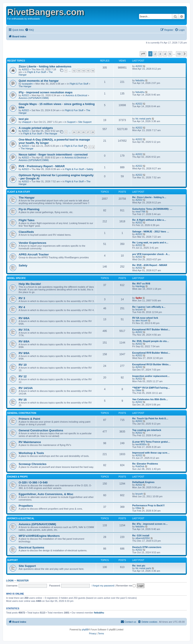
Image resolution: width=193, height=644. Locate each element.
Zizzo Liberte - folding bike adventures (45, 66)
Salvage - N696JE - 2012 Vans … (151, 232)
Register (23, 581)
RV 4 (22, 307)
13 (79, 71)
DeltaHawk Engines (143, 482)
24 (74, 132)
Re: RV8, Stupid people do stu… (151, 341)
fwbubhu (140, 80)
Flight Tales (27, 220)
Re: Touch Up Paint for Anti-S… (150, 418)
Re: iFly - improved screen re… (150, 524)
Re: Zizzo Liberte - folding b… (149, 197)
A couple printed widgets (36, 128)
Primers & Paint (29, 419)
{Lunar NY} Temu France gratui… (151, 442)
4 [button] (165, 54)
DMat (138, 390)
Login (10, 581)
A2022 (25, 69)
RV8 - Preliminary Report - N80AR (42, 166)
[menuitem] (29, 30)
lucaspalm (27, 84)
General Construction (22, 413)
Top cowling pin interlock (147, 430)
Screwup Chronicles (33, 464)
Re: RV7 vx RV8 (141, 284)
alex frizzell (141, 320)
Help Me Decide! (30, 284)
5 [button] (170, 54)
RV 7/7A (24, 330)
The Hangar (25, 86)
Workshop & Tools (31, 453)
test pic (24, 119)
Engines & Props (17, 477)
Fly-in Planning (29, 209)
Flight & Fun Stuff (37, 72)
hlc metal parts (143, 119)
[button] (143, 54)
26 (83, 132)
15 (88, 71)
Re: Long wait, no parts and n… (150, 242)
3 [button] (160, 54)
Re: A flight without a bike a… (149, 220)
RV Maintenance (30, 442)
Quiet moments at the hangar (39, 81)
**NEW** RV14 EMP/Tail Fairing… (151, 388)
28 (93, 132)
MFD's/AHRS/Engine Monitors (39, 536)
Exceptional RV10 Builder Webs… (152, 364)
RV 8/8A (24, 341)
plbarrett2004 (143, 538)
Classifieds (26, 232)
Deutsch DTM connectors (147, 547)
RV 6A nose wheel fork (145, 318)
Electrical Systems (31, 547)
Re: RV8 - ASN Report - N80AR (150, 265)
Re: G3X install (141, 535)
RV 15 (23, 400)
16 (93, 71)
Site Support (85, 122)
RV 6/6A (24, 318)
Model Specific (17, 278)
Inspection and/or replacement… (151, 376)
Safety (90, 169)
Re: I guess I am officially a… (149, 307)
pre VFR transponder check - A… (151, 254)
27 (88, 132)
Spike (139, 298)
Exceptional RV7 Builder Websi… (151, 329)
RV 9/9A (24, 353)
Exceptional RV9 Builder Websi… (151, 353)
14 (83, 71)
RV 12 (23, 376)
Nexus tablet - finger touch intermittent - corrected (53, 155)
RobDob (140, 466)
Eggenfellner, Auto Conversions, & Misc (46, 494)
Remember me (126, 586)
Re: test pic (139, 566)
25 (79, 132)
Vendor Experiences (32, 243)
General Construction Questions (41, 430)
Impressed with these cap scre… (151, 453)
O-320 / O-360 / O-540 (33, 482)
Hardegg (140, 286)
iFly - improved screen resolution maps (46, 92)
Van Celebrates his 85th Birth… (150, 399)
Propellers (26, 506)
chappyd (27, 122)
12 (74, 71)
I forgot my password (103, 586)
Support (71, 122)
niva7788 (140, 212)
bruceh (139, 309)
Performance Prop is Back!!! (148, 505)
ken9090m (141, 444)
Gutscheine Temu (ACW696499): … (152, 209)
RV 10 (23, 365)
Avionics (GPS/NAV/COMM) (34, 98)
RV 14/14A (26, 388)
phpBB (85, 630)
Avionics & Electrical (76, 95)
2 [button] (155, 54)
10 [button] (179, 54)
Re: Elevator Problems (145, 464)
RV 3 (22, 298)
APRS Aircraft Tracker (34, 254)
